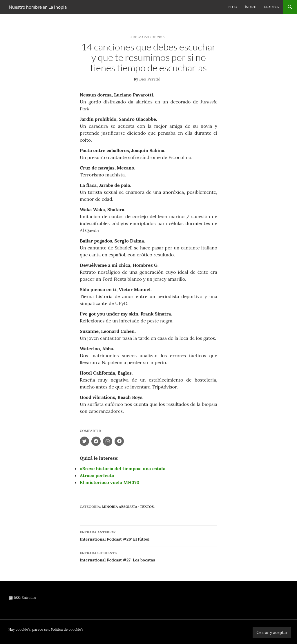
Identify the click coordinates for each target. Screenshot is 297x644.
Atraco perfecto (97, 475)
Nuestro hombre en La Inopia (38, 7)
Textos (147, 507)
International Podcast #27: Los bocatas (148, 556)
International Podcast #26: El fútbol (148, 535)
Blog (233, 7)
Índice (250, 7)
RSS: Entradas (22, 598)
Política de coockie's (67, 629)
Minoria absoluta (119, 507)
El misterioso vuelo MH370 (110, 482)
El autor (271, 7)
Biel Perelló (150, 79)
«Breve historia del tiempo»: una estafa (123, 468)
